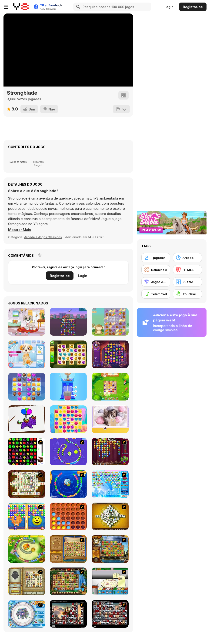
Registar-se (193, 7)
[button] (20, 230)
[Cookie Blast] (27, 387)
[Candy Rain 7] (68, 419)
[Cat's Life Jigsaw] (110, 419)
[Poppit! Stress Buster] (110, 452)
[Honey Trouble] (27, 549)
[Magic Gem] (27, 516)
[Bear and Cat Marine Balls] (68, 484)
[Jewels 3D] (27, 452)
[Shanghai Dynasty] (27, 484)
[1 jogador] (156, 258)
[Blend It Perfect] (68, 387)
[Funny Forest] (110, 322)
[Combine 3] (156, 270)
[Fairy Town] (27, 614)
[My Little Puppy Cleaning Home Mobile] (27, 322)
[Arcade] (187, 258)
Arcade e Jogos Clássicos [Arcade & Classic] (43, 237)
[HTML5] (187, 270)
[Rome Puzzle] (68, 581)
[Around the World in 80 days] (110, 549)
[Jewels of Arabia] (110, 354)
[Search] (77, 7)
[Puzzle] (187, 282)
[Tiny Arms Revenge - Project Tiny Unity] (68, 322)
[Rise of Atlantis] (68, 549)
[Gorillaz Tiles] (110, 614)
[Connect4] (68, 516)
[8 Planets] (68, 452)
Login (169, 7)
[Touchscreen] (187, 294)
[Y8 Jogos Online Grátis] (21, 7)
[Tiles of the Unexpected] (68, 614)
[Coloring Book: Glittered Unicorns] (27, 419)
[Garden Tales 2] (110, 387)
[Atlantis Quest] (27, 581)
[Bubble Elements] (110, 484)
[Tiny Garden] (68, 354)
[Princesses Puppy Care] (27, 354)
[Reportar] (121, 109)
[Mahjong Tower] (110, 516)
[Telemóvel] (156, 294)
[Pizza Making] (110, 581)
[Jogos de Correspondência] (156, 282)
